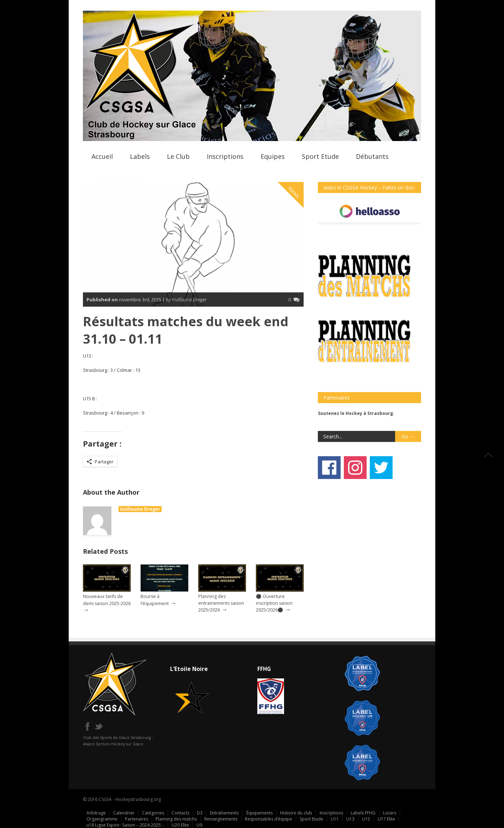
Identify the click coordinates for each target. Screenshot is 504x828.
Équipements (259, 813)
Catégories (153, 813)
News (294, 192)
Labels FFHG (363, 813)
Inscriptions (225, 156)
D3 (200, 813)
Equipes (273, 156)
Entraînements (224, 813)
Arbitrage (96, 813)
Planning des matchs (176, 819)
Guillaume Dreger (140, 509)
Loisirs (390, 813)
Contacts (180, 813)
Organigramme (102, 819)
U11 (335, 819)
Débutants (372, 156)
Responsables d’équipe (269, 819)
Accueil (102, 156)
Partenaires (136, 819)
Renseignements (221, 819)
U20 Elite (180, 825)
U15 (366, 819)
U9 (199, 825)
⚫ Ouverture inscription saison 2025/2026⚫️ (274, 603)
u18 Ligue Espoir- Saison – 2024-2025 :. (125, 825)
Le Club (178, 156)
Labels (140, 156)
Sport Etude (320, 156)
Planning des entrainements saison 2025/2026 (221, 603)
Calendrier (124, 813)
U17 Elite (386, 819)
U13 (350, 819)
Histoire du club (296, 813)
